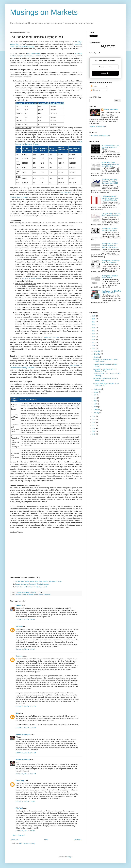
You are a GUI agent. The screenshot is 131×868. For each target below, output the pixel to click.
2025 (94, 319)
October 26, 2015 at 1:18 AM (25, 801)
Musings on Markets (44, 12)
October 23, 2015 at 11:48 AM (26, 727)
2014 (94, 416)
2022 (94, 328)
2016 (94, 346)
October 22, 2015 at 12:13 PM (26, 706)
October (96, 357)
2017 (94, 343)
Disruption (32, 594)
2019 (94, 337)
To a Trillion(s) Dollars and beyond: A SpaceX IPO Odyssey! (110, 147)
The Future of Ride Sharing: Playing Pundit (31, 587)
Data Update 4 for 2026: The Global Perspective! (111, 292)
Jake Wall (19, 808)
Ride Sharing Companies (43, 594)
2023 (94, 325)
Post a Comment (19, 835)
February (97, 410)
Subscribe (105, 73)
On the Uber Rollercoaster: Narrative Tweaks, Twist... (105, 380)
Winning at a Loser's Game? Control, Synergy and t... (106, 361)
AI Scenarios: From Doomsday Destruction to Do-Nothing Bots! (110, 164)
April (95, 404)
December (97, 351)
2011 (94, 425)
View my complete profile (98, 126)
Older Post (78, 840)
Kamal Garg (20, 781)
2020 (94, 334)
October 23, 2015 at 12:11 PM (26, 753)
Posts (94, 86)
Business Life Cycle (22, 594)
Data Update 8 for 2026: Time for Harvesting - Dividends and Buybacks (110, 245)
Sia (17, 713)
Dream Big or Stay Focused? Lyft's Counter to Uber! (105, 370)
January (96, 413)
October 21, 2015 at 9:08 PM (25, 620)
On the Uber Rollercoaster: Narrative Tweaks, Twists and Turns (38, 581)
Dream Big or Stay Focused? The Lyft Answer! (32, 584)
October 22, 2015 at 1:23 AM (25, 649)
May (95, 401)
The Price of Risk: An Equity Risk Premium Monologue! (111, 214)
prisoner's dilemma (52, 337)
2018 (94, 340)
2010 (94, 428)
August (96, 392)
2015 (94, 348)
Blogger (69, 857)
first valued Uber (34, 53)
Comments (95, 90)
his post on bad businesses (32, 279)
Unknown (19, 626)
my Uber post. (67, 192)
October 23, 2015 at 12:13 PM (26, 774)
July (95, 395)
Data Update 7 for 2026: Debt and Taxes (110, 277)
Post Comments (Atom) (27, 843)
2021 (94, 331)
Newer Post (15, 840)
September (97, 389)
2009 (94, 431)
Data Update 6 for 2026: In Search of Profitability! (111, 262)
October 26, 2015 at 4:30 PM (25, 831)
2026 (94, 316)
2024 (94, 322)
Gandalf (19, 605)
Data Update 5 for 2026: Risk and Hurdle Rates (110, 229)
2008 (94, 434)
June (95, 398)
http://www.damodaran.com (100, 135)
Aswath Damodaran (23, 734)
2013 (94, 419)
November (97, 354)
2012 (94, 422)
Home (46, 840)
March (96, 407)
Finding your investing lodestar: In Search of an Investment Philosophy (110, 198)
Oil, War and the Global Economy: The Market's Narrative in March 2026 (110, 181)
